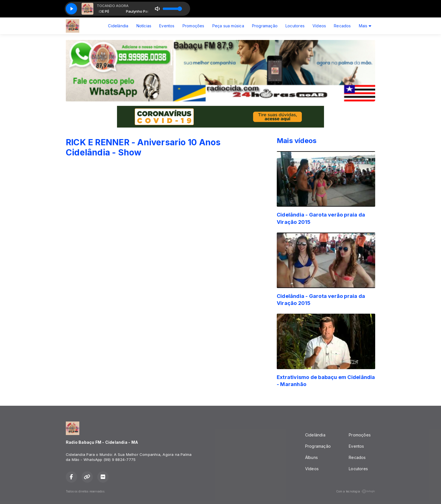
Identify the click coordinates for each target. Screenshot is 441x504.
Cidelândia (118, 26)
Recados (342, 26)
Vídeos (319, 26)
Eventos (167, 26)
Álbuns (311, 457)
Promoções (193, 26)
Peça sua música (228, 26)
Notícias (144, 26)
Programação (265, 26)
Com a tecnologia (356, 491)
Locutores (295, 26)
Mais (365, 26)
